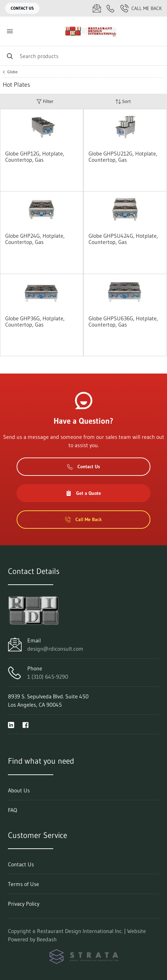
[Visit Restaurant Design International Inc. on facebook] (26, 724)
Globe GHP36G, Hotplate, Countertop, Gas (35, 321)
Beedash (47, 939)
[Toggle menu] (10, 31)
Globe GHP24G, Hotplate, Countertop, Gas (35, 239)
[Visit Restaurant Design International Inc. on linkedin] (11, 724)
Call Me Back (141, 8)
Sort (123, 101)
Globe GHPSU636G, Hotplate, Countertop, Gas (123, 321)
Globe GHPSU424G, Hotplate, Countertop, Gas (123, 239)
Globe (12, 72)
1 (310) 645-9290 (48, 677)
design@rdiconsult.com (55, 649)
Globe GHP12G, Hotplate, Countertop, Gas (35, 157)
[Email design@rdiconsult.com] (97, 8)
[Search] (83, 56)
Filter (45, 101)
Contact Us (22, 8)
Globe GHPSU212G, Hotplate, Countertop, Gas (123, 157)
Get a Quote (83, 493)
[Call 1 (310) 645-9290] (111, 8)
